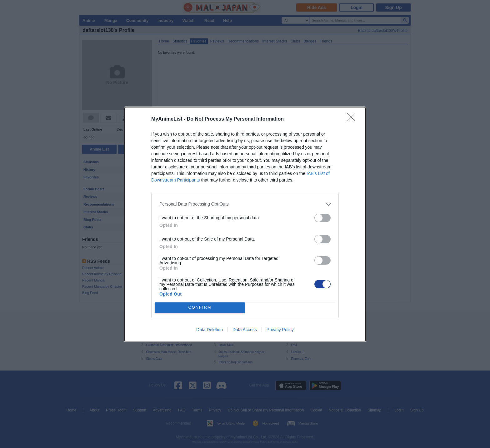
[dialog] (245, 224)
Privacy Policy (280, 330)
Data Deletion (210, 330)
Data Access (245, 330)
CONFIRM (200, 308)
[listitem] (245, 204)
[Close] (353, 119)
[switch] (322, 218)
